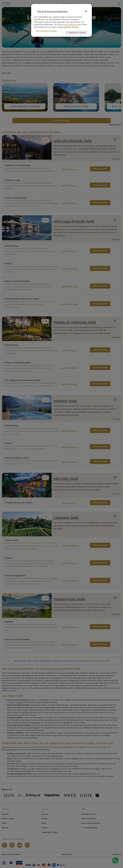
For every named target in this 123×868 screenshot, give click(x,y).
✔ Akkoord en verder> (76, 33)
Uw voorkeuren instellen (47, 31)
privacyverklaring (70, 25)
